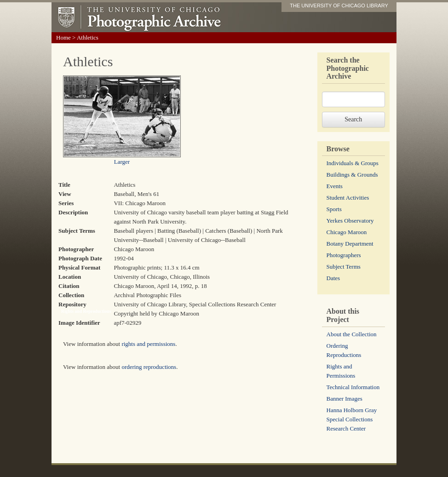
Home (63, 37)
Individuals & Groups (353, 163)
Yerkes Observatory (350, 221)
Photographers (344, 255)
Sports (334, 209)
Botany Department (350, 244)
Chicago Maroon (347, 232)
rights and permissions (148, 344)
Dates (333, 278)
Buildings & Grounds (352, 175)
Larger (122, 162)
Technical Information (353, 387)
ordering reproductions (149, 367)
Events (335, 186)
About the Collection (352, 334)
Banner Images (345, 399)
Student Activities (348, 198)
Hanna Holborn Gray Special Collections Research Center (352, 419)
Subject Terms (344, 267)
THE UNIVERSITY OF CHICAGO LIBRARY (339, 6)
